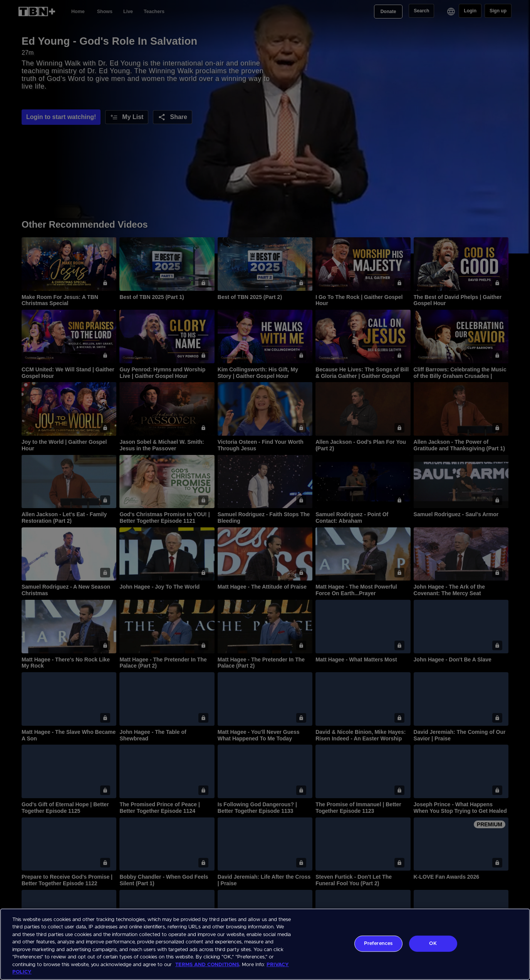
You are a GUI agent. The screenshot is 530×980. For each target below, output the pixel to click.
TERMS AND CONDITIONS (207, 965)
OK (433, 944)
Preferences (378, 944)
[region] (265, 944)
